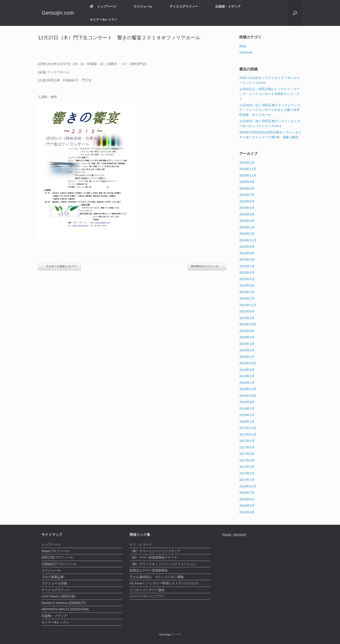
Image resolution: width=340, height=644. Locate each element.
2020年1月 (247, 357)
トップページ (103, 6)
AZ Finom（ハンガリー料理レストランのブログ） (165, 583)
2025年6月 (247, 201)
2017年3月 (247, 467)
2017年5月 (247, 454)
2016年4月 (247, 512)
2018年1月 (247, 422)
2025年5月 (247, 208)
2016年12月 (248, 486)
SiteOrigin (165, 634)
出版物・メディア (228, 6)
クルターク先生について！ (59, 266)
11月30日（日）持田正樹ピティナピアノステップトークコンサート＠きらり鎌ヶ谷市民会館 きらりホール (270, 110)
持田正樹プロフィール (57, 557)
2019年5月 (247, 376)
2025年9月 (247, 182)
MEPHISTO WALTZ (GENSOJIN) (65, 609)
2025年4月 (247, 214)
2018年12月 (248, 389)
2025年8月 (247, 188)
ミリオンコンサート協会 (147, 590)
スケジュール (143, 6)
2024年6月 (247, 253)
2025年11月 (248, 176)
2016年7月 (247, 493)
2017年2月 (247, 473)
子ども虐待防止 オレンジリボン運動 (157, 577)
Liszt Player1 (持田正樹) (59, 596)
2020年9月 (247, 331)
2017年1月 (247, 480)
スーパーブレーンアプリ (147, 596)
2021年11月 (248, 305)
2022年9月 (247, 273)
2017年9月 (247, 441)
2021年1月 (247, 318)
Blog (242, 46)
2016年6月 (247, 499)
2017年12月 (248, 428)
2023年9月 (247, 260)
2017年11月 (248, 435)
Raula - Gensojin (234, 534)
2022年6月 (247, 279)
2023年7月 (247, 266)
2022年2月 (247, 292)
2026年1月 (247, 163)
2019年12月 (248, 363)
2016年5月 (247, 506)
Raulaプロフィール (55, 551)
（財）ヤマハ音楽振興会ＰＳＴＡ (153, 557)
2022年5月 (247, 285)
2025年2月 (247, 227)
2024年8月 (247, 247)
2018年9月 (247, 402)
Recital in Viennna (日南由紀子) (64, 603)
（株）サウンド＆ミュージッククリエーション (163, 564)
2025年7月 (247, 195)
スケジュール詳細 (54, 583)
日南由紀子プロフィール (59, 564)
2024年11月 (248, 240)
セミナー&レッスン (104, 19)
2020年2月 (247, 350)
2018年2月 (247, 415)
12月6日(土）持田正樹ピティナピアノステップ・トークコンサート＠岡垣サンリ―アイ (269, 94)
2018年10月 (248, 396)
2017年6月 (247, 447)
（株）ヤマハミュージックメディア (155, 551)
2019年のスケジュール (207, 266)
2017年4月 (247, 460)
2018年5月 (247, 409)
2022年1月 (247, 298)
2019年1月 (247, 383)
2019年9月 (247, 370)
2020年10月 (248, 324)
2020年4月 (247, 337)
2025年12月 (248, 169)
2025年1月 (247, 234)
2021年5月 (247, 311)
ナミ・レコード (141, 544)
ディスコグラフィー (184, 6)
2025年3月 (247, 221)
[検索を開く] (295, 13)
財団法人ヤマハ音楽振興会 (149, 570)
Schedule (246, 52)
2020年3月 (247, 344)
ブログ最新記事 (53, 577)
